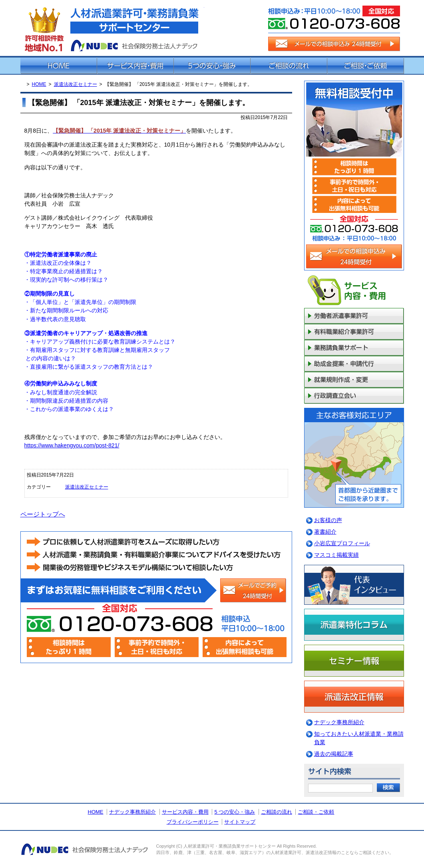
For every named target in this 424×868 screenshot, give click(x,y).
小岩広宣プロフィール (342, 543)
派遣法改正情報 (354, 697)
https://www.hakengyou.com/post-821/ (72, 445)
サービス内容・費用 (135, 66)
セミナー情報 (354, 661)
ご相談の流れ (289, 66)
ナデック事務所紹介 (339, 722)
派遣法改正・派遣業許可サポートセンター (112, 28)
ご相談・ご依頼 (366, 66)
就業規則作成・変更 (354, 380)
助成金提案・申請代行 (354, 364)
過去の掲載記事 (334, 754)
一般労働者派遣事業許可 (354, 316)
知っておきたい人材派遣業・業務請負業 (359, 738)
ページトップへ (43, 514)
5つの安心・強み (212, 66)
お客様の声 (328, 520)
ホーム (59, 66)
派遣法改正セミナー (76, 84)
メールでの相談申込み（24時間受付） (334, 44)
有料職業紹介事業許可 (354, 332)
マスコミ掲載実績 (336, 555)
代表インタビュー (354, 585)
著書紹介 (325, 532)
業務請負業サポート (354, 348)
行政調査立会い (354, 396)
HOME (39, 84)
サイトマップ (240, 822)
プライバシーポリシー (193, 822)
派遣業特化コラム (354, 625)
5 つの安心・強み (235, 812)
